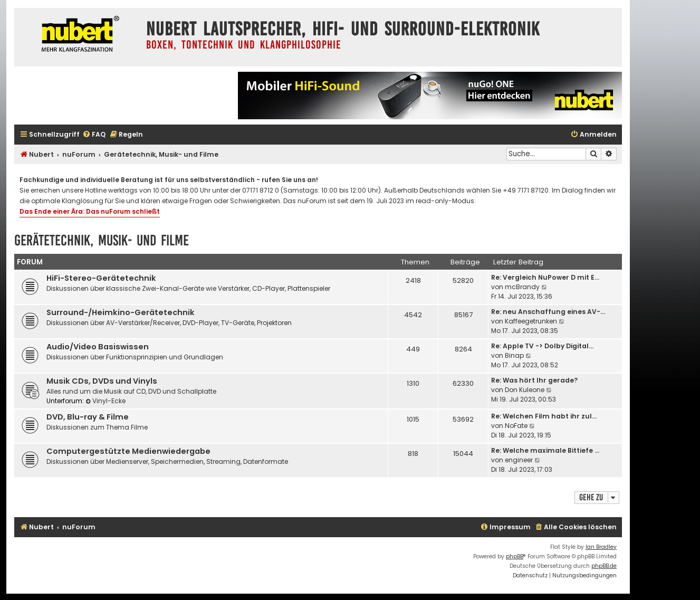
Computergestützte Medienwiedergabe (128, 451)
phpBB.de (604, 566)
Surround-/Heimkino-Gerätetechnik (121, 312)
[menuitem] (94, 135)
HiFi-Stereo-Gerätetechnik (101, 278)
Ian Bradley (601, 547)
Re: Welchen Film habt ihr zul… (544, 416)
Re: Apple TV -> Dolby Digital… (542, 346)
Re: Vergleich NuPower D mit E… (545, 277)
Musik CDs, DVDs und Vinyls (102, 381)
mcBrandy (522, 287)
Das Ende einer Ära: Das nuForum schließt (90, 211)
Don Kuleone (525, 390)
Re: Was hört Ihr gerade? (534, 380)
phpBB (515, 556)
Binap (514, 355)
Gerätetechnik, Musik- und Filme (102, 240)
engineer (519, 460)
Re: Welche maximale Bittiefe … (545, 450)
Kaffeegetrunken (531, 321)
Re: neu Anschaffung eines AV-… (548, 312)
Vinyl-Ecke (106, 401)
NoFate (516, 426)
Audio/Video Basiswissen (98, 347)
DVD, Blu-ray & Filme (88, 417)
